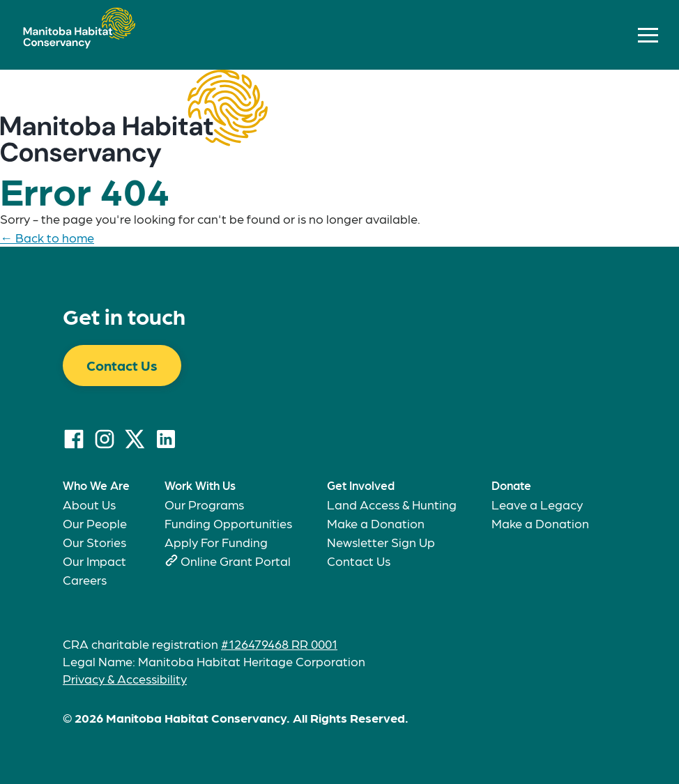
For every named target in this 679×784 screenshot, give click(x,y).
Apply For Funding (216, 542)
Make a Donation (376, 523)
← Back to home (47, 237)
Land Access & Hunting (392, 504)
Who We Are (96, 485)
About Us (89, 504)
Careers (85, 579)
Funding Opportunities (228, 523)
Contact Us (122, 365)
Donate (511, 485)
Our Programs (204, 504)
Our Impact (94, 561)
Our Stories (94, 542)
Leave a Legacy (537, 504)
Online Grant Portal (236, 561)
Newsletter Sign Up (381, 542)
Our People (95, 523)
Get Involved (361, 485)
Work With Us (200, 485)
